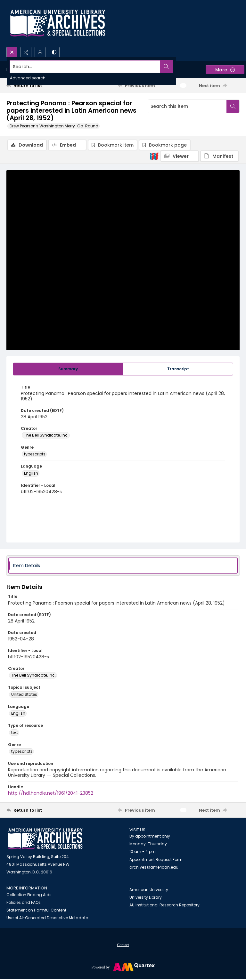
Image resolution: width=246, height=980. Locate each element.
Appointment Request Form (156, 860)
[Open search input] (12, 52)
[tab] (68, 369)
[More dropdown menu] (225, 70)
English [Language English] (31, 474)
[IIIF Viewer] (180, 156)
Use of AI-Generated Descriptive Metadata (47, 918)
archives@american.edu (154, 868)
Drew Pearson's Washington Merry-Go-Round (54, 126)
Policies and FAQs (24, 903)
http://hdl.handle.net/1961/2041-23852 (51, 793)
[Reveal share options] (26, 52)
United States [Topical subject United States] (24, 695)
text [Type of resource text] (15, 733)
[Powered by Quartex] (123, 967)
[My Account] (40, 52)
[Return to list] (37, 85)
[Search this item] (187, 106)
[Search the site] (99, 67)
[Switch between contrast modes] (54, 52)
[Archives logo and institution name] (58, 23)
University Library (146, 898)
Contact (123, 945)
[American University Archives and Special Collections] (45, 839)
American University (149, 890)
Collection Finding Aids (29, 895)
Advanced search (28, 78)
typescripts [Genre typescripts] (35, 454)
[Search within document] (233, 106)
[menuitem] (123, 945)
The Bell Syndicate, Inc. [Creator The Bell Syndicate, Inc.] (46, 435)
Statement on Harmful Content (36, 910)
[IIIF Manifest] (219, 156)
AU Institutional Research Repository (164, 905)
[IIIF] (154, 156)
